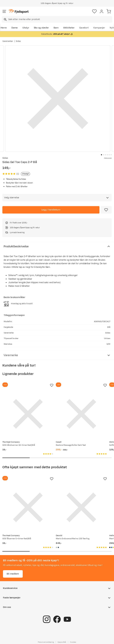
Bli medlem (13, 574)
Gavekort (84, 28)
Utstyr (26, 28)
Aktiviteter (69, 28)
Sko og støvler (41, 28)
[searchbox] (60, 19)
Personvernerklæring (46, 642)
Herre (4, 28)
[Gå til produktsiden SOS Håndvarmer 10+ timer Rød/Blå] (28, 414)
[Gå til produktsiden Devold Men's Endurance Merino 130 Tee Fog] (81, 507)
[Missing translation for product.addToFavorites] (106, 210)
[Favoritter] (94, 11)
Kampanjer (99, 28)
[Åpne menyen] (4, 11)
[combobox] (57, 19)
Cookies (73, 642)
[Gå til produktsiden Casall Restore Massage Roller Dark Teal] (81, 414)
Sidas (18, 41)
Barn (56, 28)
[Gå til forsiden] (19, 11)
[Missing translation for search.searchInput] (5, 19)
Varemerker (8, 41)
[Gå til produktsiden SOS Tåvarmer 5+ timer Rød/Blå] (28, 507)
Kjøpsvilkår (62, 642)
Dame (15, 28)
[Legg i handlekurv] (51, 210)
